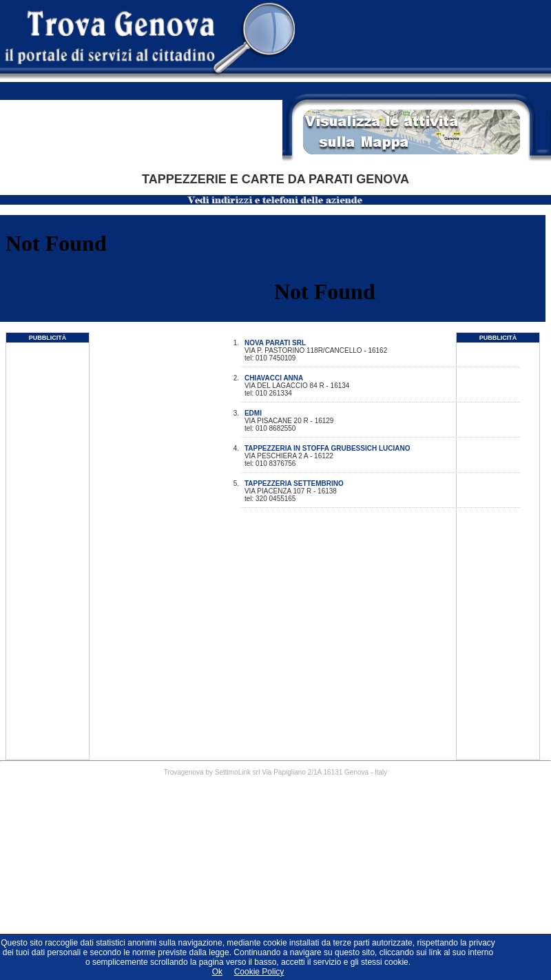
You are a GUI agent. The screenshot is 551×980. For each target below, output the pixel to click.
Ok (217, 972)
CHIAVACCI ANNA (274, 378)
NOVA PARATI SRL (275, 343)
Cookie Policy (259, 972)
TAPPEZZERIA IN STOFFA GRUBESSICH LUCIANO (328, 448)
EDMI (253, 413)
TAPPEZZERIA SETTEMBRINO (294, 483)
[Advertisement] (48, 553)
